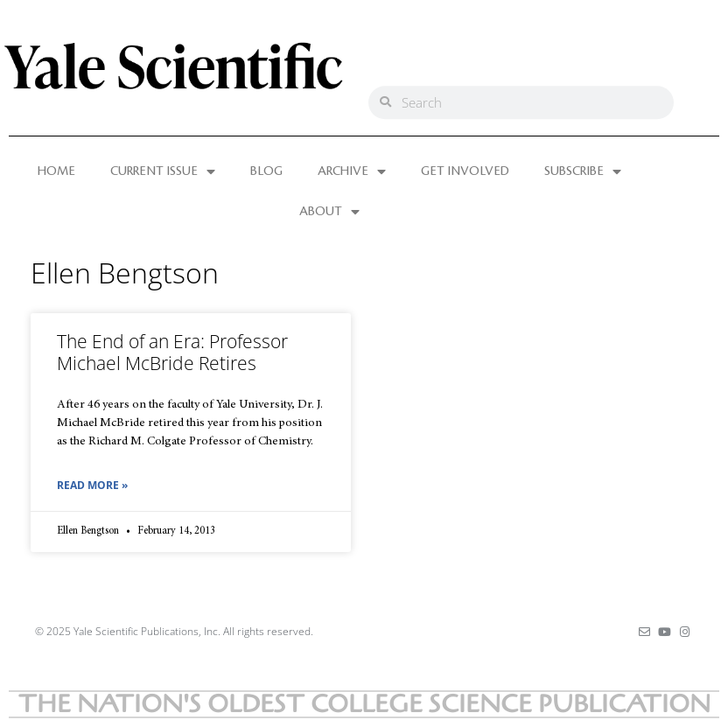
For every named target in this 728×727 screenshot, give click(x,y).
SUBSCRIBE (583, 171)
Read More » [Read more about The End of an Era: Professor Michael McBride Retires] (92, 485)
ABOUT (329, 212)
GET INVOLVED (465, 171)
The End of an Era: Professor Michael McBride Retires (172, 352)
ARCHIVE (352, 171)
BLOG (266, 171)
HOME (56, 171)
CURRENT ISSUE (163, 171)
